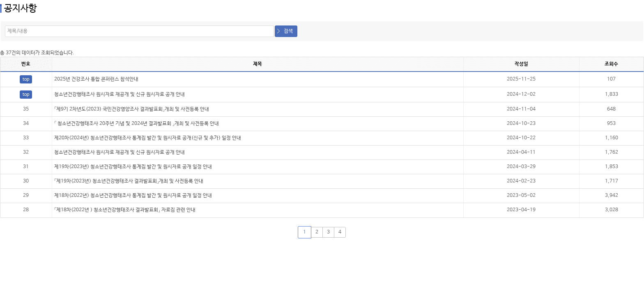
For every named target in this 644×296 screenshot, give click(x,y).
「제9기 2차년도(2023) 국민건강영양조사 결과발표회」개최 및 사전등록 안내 (132, 109)
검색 (288, 31)
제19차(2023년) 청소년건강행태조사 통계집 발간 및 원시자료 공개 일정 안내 (133, 167)
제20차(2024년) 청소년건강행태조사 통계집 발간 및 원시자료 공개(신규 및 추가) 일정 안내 (148, 138)
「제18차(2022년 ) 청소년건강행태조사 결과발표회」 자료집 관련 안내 (125, 210)
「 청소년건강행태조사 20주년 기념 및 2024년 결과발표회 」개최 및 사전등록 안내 (137, 124)
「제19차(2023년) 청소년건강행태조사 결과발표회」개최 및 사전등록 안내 (129, 181)
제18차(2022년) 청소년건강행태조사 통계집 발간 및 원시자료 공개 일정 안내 (133, 196)
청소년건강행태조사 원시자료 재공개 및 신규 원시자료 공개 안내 (120, 95)
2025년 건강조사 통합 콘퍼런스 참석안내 (96, 79)
